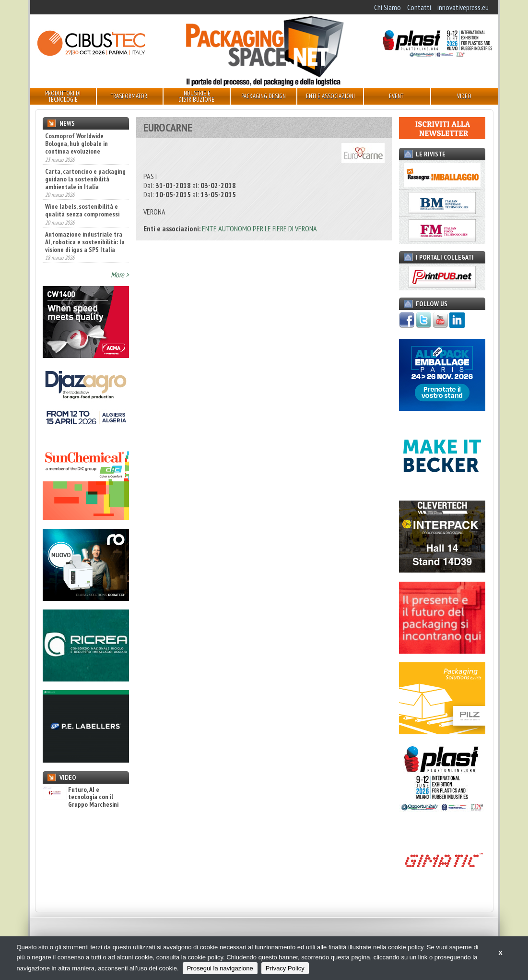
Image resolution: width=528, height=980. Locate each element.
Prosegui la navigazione (220, 968)
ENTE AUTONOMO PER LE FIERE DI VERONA (259, 228)
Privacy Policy (285, 968)
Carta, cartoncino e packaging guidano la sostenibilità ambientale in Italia (85, 179)
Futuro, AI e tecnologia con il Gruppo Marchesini (81, 797)
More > (120, 275)
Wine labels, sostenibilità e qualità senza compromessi (82, 210)
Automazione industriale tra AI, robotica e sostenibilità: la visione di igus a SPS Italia (85, 242)
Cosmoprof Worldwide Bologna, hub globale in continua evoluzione (76, 143)
